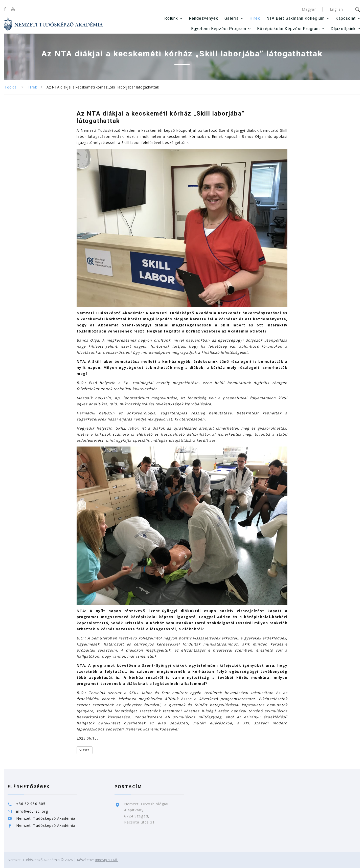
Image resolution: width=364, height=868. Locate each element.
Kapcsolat (345, 18)
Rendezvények (204, 18)
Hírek (255, 18)
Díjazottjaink (343, 29)
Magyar (309, 9)
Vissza (85, 750)
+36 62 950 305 (31, 804)
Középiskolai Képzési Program (288, 29)
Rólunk (171, 18)
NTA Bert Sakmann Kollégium (295, 18)
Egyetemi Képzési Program (219, 29)
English (336, 9)
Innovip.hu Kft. (107, 860)
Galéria (231, 18)
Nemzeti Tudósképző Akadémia (46, 818)
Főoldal (11, 87)
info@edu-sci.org (32, 811)
